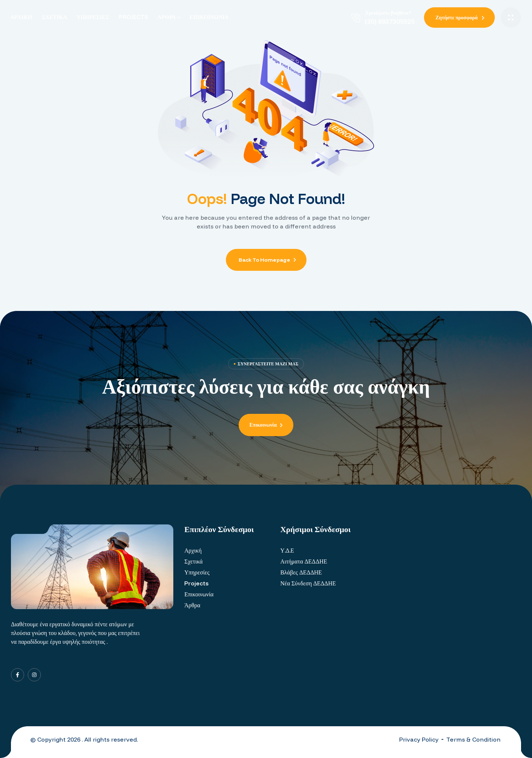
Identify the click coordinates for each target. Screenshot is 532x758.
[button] (459, 18)
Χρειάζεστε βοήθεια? (388, 13)
